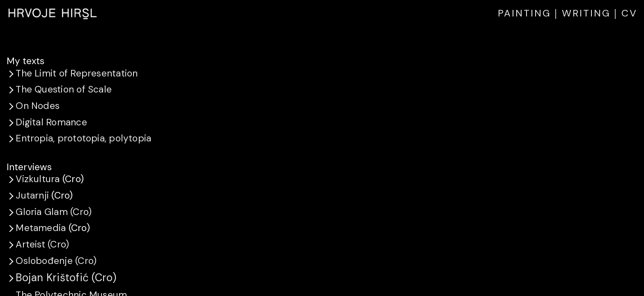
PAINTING (524, 13)
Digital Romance (51, 122)
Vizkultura (38, 179)
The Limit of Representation (77, 73)
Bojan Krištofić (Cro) (66, 277)
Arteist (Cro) (42, 244)
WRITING (586, 13)
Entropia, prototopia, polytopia (83, 138)
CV (629, 13)
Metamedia (41, 228)
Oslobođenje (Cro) (56, 261)
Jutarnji (32, 195)
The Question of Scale (64, 89)
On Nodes (38, 106)
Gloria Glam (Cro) (54, 212)
